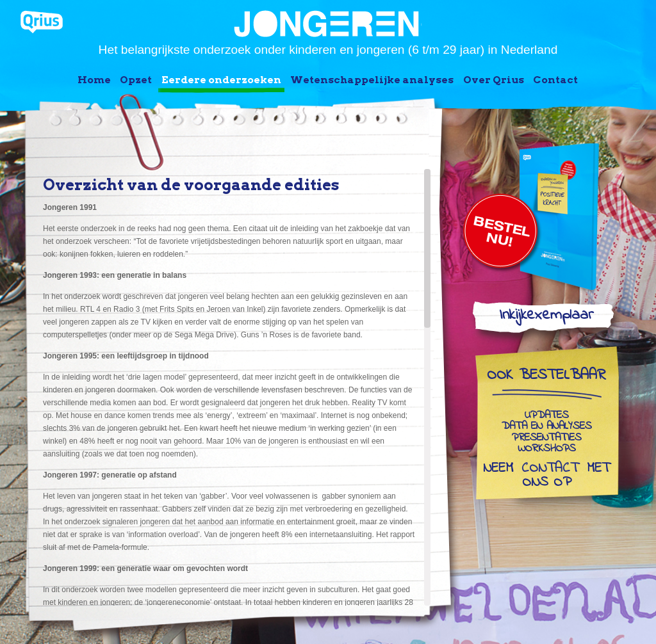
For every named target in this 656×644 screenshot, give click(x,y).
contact (550, 469)
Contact (555, 80)
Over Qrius (494, 80)
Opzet (136, 80)
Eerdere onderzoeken (221, 80)
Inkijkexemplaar (546, 318)
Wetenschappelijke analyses (372, 80)
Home (94, 80)
